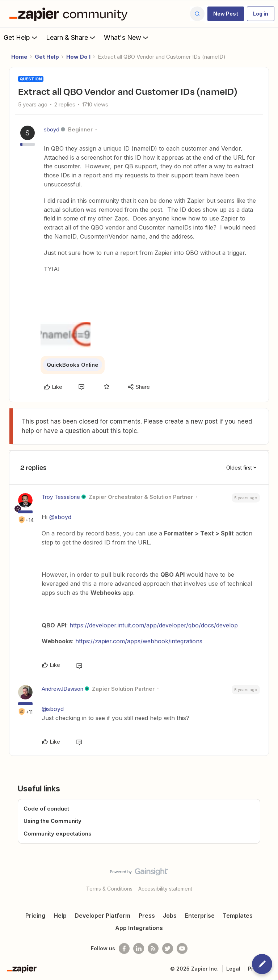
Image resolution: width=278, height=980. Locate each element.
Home (19, 57)
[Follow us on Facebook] (124, 949)
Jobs (170, 916)
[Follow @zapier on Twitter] (168, 949)
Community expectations (58, 834)
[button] (226, 14)
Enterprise (200, 916)
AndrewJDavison (62, 689)
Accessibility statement (165, 889)
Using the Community (52, 821)
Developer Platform (102, 916)
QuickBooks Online (73, 365)
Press (147, 916)
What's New (127, 37)
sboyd (52, 129)
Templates (238, 916)
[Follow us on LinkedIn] (139, 949)
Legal (233, 969)
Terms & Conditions (109, 889)
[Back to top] (269, 878)
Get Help (21, 37)
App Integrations (139, 928)
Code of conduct (46, 809)
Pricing (35, 916)
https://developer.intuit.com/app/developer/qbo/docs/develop (154, 625)
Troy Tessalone (61, 497)
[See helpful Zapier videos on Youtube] (182, 949)
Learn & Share (71, 37)
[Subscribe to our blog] (153, 949)
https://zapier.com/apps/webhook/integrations (139, 641)
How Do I (78, 57)
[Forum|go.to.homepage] (70, 14)
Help (60, 916)
